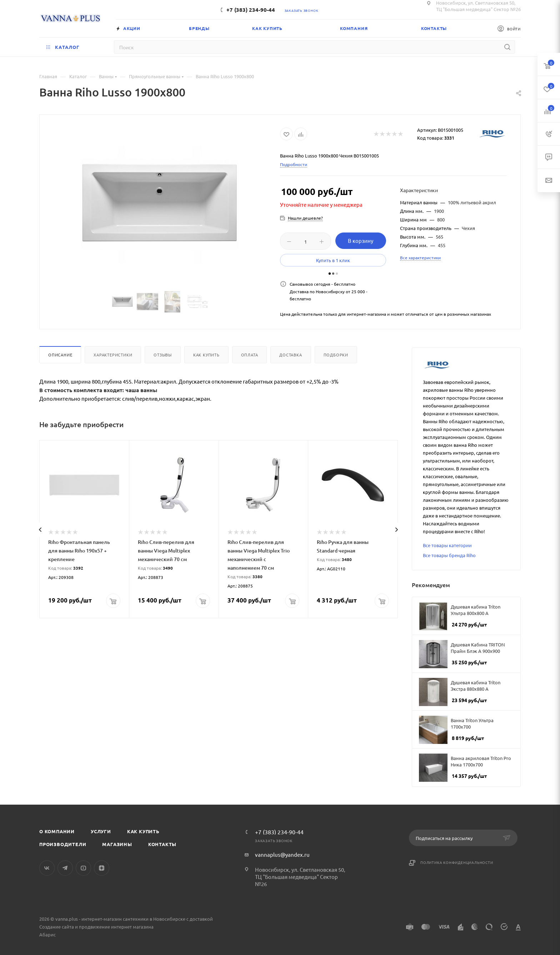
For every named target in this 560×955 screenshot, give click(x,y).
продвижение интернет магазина (116, 927)
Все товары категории (447, 545)
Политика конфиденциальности (457, 862)
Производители (63, 844)
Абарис (47, 934)
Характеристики (113, 355)
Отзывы (163, 355)
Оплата (250, 355)
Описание (60, 355)
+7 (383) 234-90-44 (251, 10)
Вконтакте (47, 868)
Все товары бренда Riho (449, 555)
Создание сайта (57, 927)
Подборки (336, 355)
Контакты (162, 844)
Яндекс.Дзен (102, 868)
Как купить (206, 355)
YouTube (83, 868)
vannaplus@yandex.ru (282, 854)
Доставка (291, 355)
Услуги (101, 831)
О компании (57, 831)
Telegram (65, 868)
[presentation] (40, 530)
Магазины (117, 844)
